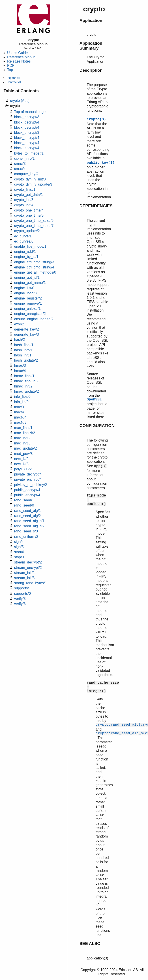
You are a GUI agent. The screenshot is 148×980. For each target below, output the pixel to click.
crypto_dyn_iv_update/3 (33, 184)
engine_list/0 (24, 288)
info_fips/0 (22, 397)
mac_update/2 (25, 448)
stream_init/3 (24, 578)
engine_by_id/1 (26, 257)
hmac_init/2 (23, 386)
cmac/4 (20, 169)
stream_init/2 (24, 573)
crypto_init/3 (24, 200)
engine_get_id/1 (27, 277)
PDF (11, 66)
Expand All (13, 78)
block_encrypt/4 (27, 138)
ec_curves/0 (24, 241)
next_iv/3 (21, 464)
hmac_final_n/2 (26, 381)
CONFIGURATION (97, 426)
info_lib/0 (21, 402)
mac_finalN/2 (25, 433)
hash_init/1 (23, 355)
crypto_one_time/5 (29, 215)
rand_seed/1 (24, 500)
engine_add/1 (25, 252)
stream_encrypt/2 (28, 568)
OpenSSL (94, 400)
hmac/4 (20, 371)
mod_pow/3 (23, 454)
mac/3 (19, 407)
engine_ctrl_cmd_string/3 (34, 262)
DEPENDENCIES (96, 206)
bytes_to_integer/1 (29, 153)
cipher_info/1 (24, 158)
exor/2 (19, 324)
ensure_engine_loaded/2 (34, 319)
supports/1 (23, 588)
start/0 (19, 552)
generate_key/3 (26, 334)
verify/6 (20, 604)
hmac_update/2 (26, 391)
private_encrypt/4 (28, 479)
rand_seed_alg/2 (27, 516)
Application (91, 20)
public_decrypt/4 (27, 490)
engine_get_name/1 (30, 283)
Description (91, 70)
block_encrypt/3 (27, 133)
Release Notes (19, 61)
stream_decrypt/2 (28, 562)
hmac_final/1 (24, 376)
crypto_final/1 (25, 190)
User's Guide (17, 53)
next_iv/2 (21, 459)
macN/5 (20, 422)
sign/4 (19, 542)
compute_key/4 (26, 174)
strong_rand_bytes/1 (30, 583)
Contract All (14, 82)
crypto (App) (20, 101)
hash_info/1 (23, 350)
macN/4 (20, 417)
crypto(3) (96, 119)
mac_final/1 (23, 428)
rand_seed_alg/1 (27, 511)
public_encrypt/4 (27, 495)
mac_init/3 (22, 443)
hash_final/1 (24, 345)
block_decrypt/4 (27, 122)
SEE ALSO (90, 943)
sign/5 (19, 547)
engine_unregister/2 (30, 314)
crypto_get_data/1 (28, 195)
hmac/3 (20, 365)
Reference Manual (22, 57)
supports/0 (23, 594)
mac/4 (19, 412)
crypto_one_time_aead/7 (34, 226)
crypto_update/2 (27, 231)
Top (10, 70)
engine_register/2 (28, 298)
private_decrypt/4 (28, 474)
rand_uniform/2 (26, 537)
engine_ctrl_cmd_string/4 (34, 267)
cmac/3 (20, 164)
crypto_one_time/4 (29, 210)
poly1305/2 (23, 469)
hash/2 (19, 340)
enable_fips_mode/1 (30, 246)
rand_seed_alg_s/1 (29, 521)
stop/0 (19, 557)
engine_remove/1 (28, 303)
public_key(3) (101, 163)
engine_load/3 (25, 293)
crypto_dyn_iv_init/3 (30, 179)
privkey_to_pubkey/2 (31, 485)
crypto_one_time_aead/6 (34, 221)
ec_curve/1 (23, 236)
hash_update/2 (26, 360)
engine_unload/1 (27, 309)
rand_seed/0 (24, 505)
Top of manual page (30, 112)
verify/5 (20, 599)
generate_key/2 (26, 329)
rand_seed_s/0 (26, 531)
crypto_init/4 (24, 205)
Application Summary (91, 46)
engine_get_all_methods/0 (35, 272)
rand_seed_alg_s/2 (29, 526)
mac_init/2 (22, 438)
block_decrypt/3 (27, 117)
